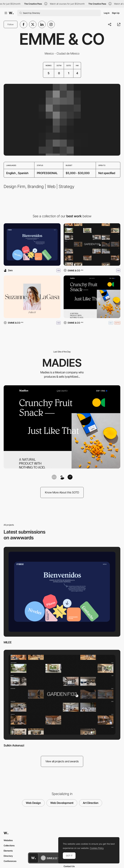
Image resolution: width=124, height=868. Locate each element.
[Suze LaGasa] (32, 297)
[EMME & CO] (54, 477)
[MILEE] (32, 245)
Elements (8, 851)
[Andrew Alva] (62, 477)
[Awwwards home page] (33, 858)
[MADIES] (92, 297)
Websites (8, 840)
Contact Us (69, 866)
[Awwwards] (11, 13)
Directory (8, 856)
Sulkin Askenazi (14, 745)
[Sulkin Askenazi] (92, 245)
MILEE (8, 642)
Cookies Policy (97, 848)
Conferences (10, 861)
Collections (9, 845)
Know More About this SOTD (62, 492)
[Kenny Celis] (70, 477)
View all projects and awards (62, 761)
